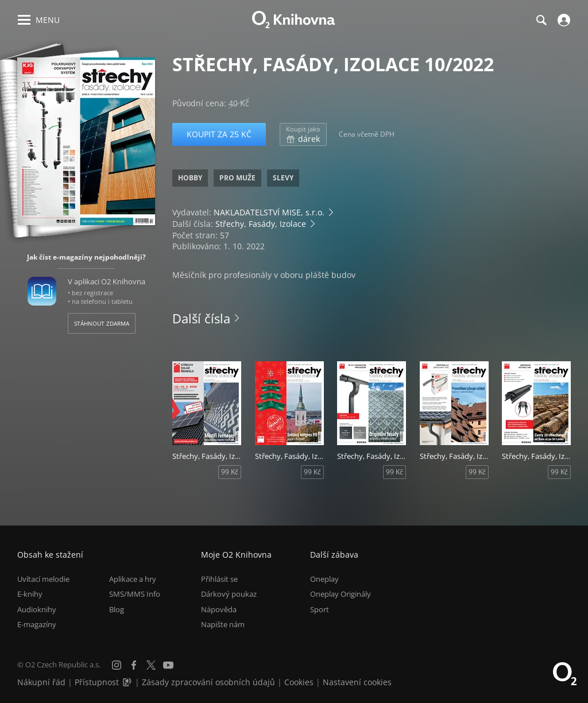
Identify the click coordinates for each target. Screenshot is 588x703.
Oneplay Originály (341, 594)
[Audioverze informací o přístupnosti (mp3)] (128, 682)
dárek (303, 134)
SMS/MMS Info (135, 594)
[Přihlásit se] (562, 20)
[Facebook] (134, 665)
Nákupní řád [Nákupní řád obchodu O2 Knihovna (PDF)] (41, 682)
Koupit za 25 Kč (219, 134)
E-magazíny (37, 624)
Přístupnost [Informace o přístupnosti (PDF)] (97, 682)
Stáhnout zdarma (102, 323)
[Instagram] (117, 665)
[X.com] (151, 665)
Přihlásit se (219, 579)
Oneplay (324, 579)
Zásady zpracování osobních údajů (208, 682)
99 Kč (230, 472)
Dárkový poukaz (229, 594)
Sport (320, 609)
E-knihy (30, 594)
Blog (117, 609)
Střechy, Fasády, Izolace (261, 224)
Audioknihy (37, 609)
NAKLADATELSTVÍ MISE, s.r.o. (269, 212)
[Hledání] (541, 20)
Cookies (299, 682)
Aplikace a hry (133, 579)
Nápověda (219, 609)
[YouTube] (168, 665)
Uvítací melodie (43, 579)
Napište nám (223, 624)
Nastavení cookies (357, 682)
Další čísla (201, 318)
